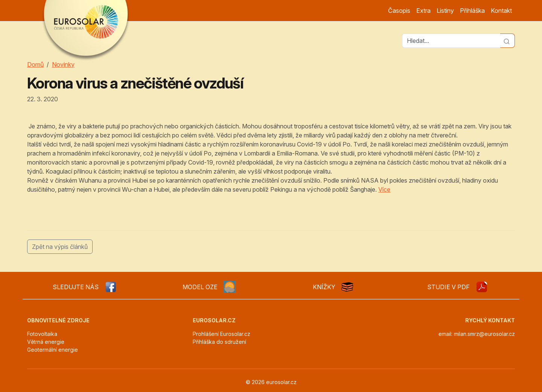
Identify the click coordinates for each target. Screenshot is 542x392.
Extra (423, 11)
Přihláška (472, 11)
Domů (35, 64)
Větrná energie (46, 342)
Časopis (399, 11)
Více (384, 189)
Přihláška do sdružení (219, 342)
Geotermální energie (53, 350)
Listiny (445, 11)
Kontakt (501, 11)
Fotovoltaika (42, 334)
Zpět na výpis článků (60, 247)
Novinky (63, 64)
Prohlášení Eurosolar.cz (222, 334)
